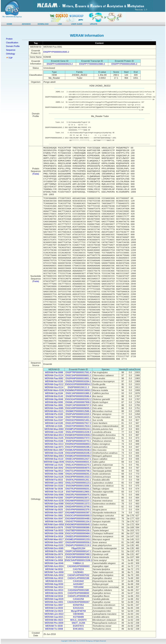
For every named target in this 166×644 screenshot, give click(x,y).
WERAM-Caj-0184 (54, 393)
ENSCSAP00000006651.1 (78, 375)
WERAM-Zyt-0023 (54, 611)
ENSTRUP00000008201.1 (78, 489)
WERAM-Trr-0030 (54, 626)
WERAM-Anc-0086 (54, 474)
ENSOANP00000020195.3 (78, 453)
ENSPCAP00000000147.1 (78, 551)
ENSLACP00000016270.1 (78, 465)
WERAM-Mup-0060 (54, 429)
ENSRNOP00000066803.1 (78, 444)
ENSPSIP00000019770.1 (78, 441)
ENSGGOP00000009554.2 (78, 384)
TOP (10, 58)
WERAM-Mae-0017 (54, 539)
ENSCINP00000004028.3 (78, 557)
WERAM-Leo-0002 (54, 483)
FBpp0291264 (78, 548)
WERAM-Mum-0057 (54, 450)
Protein (9, 39)
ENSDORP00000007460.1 (78, 554)
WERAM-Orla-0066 (54, 495)
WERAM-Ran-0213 (54, 444)
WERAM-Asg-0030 (54, 584)
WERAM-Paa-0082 (54, 378)
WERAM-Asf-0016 (54, 596)
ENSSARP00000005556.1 (78, 542)
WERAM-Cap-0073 (54, 447)
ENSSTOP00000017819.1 (78, 426)
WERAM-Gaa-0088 (54, 504)
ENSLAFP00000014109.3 (78, 432)
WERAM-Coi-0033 (54, 608)
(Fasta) (36, 174)
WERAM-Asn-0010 (54, 590)
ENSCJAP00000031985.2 (78, 393)
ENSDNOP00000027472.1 (78, 438)
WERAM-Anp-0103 (54, 545)
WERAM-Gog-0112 (54, 384)
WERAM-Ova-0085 (54, 408)
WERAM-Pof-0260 (54, 498)
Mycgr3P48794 (78, 611)
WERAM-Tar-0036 (54, 489)
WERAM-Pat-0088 (54, 372)
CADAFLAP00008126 (78, 596)
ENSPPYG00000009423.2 (60, 64)
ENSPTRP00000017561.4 (78, 372)
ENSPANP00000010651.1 (78, 378)
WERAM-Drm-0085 (54, 548)
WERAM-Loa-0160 (54, 432)
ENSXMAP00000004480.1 (78, 519)
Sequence (11, 50)
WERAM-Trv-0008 (54, 629)
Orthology (10, 54)
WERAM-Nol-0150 (54, 381)
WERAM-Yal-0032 (54, 569)
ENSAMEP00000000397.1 (78, 513)
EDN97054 (78, 605)
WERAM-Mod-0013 (54, 435)
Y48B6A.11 (78, 563)
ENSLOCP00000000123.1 (78, 483)
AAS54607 (78, 584)
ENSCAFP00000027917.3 (78, 423)
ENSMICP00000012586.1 (78, 411)
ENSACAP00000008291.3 (78, 474)
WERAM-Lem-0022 (54, 614)
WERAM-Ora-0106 (54, 453)
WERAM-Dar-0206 (54, 507)
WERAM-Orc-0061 (54, 516)
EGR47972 (78, 626)
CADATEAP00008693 (78, 593)
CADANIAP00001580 (78, 590)
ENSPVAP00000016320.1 (78, 414)
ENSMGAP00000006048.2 (78, 456)
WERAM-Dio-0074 (54, 554)
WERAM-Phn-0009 (54, 623)
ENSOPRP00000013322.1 (78, 477)
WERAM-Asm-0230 (54, 501)
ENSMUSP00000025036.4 (78, 450)
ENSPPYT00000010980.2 (92, 64)
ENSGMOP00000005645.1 (78, 525)
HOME (9, 24)
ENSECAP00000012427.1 (78, 459)
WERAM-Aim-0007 (54, 513)
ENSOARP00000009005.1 (78, 408)
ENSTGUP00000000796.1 (78, 471)
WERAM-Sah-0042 (54, 468)
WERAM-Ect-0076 (54, 528)
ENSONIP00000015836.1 (78, 486)
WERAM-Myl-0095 (54, 402)
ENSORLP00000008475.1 (78, 495)
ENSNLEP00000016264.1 (78, 381)
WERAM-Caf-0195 (54, 423)
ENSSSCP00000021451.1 (78, 420)
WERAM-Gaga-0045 (54, 462)
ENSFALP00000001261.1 (78, 480)
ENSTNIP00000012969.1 (78, 492)
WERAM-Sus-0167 (54, 420)
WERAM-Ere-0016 (54, 536)
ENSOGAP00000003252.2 (78, 399)
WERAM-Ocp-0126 (54, 477)
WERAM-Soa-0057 (54, 542)
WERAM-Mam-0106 (54, 390)
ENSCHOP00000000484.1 (78, 533)
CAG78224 (78, 569)
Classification (12, 43)
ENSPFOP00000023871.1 (78, 498)
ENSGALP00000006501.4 (78, 462)
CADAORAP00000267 (78, 602)
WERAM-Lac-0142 (54, 465)
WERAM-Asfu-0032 (54, 575)
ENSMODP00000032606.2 (78, 435)
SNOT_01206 (78, 623)
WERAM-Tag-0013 (54, 471)
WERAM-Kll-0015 (54, 581)
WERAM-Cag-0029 (54, 599)
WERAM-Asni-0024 (54, 566)
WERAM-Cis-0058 (54, 560)
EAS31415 (78, 608)
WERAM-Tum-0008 (54, 572)
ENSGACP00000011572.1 (78, 504)
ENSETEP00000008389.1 (78, 528)
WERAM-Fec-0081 (54, 405)
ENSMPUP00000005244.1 (78, 429)
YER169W (78, 587)
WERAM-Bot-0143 (54, 396)
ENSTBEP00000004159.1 (78, 530)
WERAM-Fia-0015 (54, 480)
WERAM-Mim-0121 (54, 411)
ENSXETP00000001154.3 (78, 522)
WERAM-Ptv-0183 (54, 414)
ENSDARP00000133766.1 (78, 507)
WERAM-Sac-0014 (54, 587)
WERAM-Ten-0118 (54, 492)
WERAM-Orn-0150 (54, 486)
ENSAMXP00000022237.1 (78, 501)
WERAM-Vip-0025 (54, 510)
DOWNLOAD (43, 24)
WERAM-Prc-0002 (54, 551)
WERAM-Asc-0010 (54, 578)
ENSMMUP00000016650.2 (78, 390)
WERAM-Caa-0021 (54, 617)
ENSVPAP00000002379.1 (78, 510)
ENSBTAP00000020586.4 (78, 396)
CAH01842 (78, 581)
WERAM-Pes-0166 (54, 441)
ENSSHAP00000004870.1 (78, 468)
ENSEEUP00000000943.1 (78, 536)
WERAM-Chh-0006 (54, 533)
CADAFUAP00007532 (78, 575)
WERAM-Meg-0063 (54, 456)
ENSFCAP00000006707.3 (78, 405)
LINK (60, 24)
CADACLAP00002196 (78, 578)
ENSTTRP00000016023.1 (78, 417)
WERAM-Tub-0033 (54, 530)
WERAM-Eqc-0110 (54, 459)
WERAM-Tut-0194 (54, 417)
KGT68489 (78, 617)
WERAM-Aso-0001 (54, 602)
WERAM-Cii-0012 (54, 557)
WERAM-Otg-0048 (54, 399)
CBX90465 (78, 614)
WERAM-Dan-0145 (54, 438)
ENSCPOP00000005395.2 (78, 447)
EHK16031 (78, 629)
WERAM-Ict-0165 (54, 426)
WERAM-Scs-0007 (54, 605)
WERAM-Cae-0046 (54, 563)
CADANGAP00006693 (78, 566)
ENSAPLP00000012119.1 (78, 545)
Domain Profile (13, 46)
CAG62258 (78, 599)
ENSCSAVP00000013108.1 (78, 560)
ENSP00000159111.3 (78, 387)
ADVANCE (26, 24)
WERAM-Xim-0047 (54, 519)
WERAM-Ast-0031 (54, 593)
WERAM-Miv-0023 (54, 620)
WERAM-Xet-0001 (54, 522)
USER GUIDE (77, 24)
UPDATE (94, 24)
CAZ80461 (78, 572)
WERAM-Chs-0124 (54, 375)
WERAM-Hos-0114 (54, 387)
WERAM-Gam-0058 (54, 525)
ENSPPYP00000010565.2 (56, 52)
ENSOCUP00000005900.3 (78, 516)
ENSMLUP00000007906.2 (78, 402)
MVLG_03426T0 (78, 620)
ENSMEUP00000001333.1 (78, 539)
